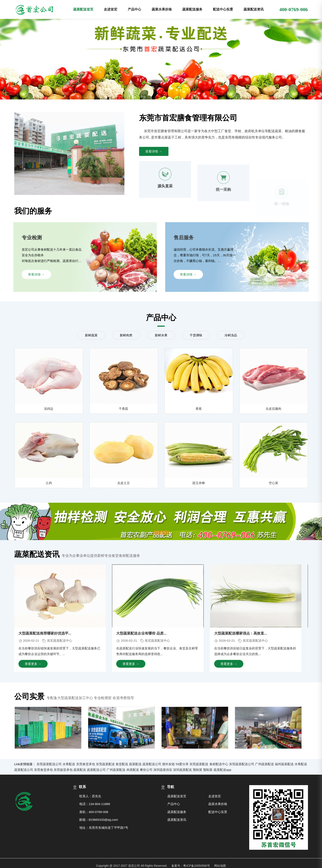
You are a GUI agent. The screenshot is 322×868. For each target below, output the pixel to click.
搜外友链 (168, 764)
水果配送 (69, 764)
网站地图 (220, 866)
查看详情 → (154, 151)
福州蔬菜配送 (284, 764)
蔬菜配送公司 (152, 764)
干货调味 (196, 335)
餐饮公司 (146, 770)
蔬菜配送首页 (83, 9)
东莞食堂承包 (86, 764)
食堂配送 (122, 764)
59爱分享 (182, 764)
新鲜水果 (161, 335)
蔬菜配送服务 (192, 9)
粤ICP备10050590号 (197, 866)
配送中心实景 (223, 9)
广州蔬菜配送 (265, 764)
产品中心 (134, 9)
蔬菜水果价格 (162, 9)
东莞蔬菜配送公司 (49, 764)
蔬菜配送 (135, 764)
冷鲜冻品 (231, 335)
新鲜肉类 (126, 335)
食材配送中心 (219, 764)
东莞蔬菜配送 (105, 764)
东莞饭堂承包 (63, 770)
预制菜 (198, 770)
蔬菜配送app (222, 770)
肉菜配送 (133, 770)
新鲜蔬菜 (91, 335)
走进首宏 (111, 9)
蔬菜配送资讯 (254, 9)
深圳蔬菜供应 (163, 770)
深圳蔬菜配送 (183, 770)
